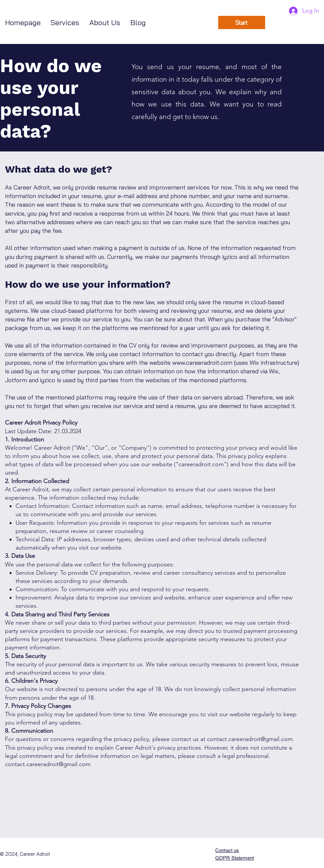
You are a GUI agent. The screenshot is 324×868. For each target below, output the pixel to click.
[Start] (242, 22)
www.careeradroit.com (202, 363)
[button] (65, 23)
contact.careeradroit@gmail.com (250, 739)
